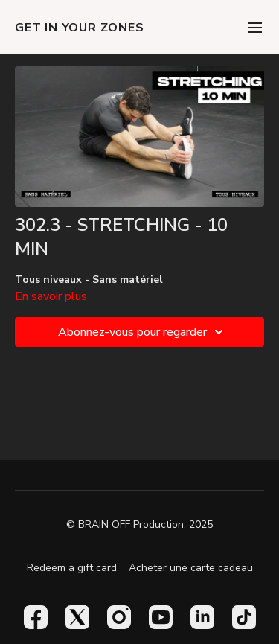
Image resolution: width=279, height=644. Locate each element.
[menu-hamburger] (255, 27)
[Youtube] (161, 617)
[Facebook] (36, 617)
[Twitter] (77, 617)
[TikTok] (244, 617)
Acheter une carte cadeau (191, 568)
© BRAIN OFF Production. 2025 (139, 525)
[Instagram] (119, 617)
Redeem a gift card (72, 568)
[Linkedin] (202, 617)
